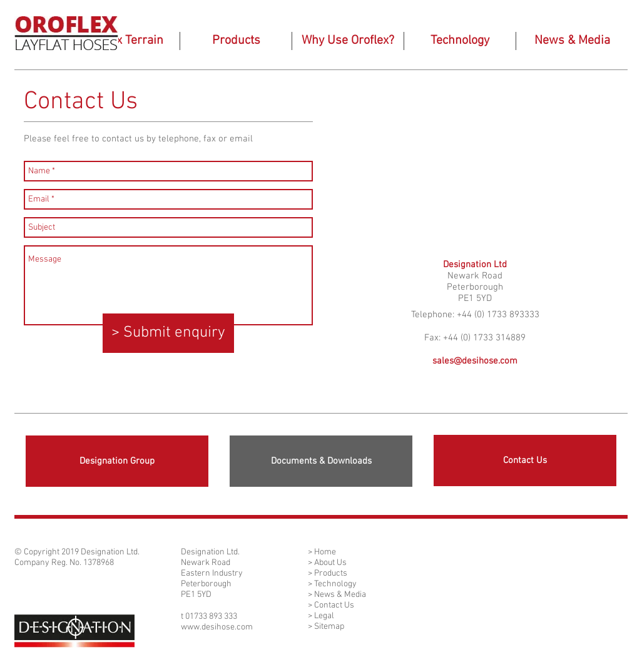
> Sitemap (326, 627)
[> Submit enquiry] (168, 333)
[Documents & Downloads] (321, 461)
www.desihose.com (217, 627)
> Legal (321, 616)
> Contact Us (331, 605)
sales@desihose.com (475, 361)
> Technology (332, 584)
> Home (322, 552)
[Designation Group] (117, 461)
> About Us (327, 563)
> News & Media (337, 595)
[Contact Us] (525, 461)
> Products (328, 573)
